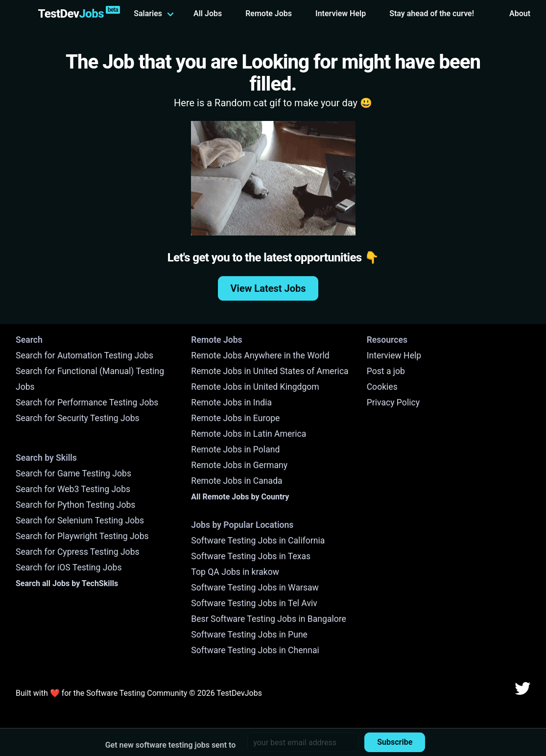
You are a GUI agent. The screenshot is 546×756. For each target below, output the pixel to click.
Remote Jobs (269, 13)
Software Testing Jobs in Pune (249, 635)
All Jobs (208, 13)
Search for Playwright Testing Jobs (82, 536)
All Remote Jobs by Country (240, 497)
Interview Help (341, 13)
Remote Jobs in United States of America (270, 371)
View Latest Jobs (268, 288)
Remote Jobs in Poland (235, 449)
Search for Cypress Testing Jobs (78, 552)
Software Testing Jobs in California (258, 541)
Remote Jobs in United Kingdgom (255, 387)
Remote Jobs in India (231, 402)
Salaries (148, 13)
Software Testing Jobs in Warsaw (255, 588)
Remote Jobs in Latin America (249, 434)
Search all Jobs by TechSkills (67, 583)
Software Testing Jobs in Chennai (255, 650)
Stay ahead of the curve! (432, 13)
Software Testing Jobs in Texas (251, 556)
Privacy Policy (393, 402)
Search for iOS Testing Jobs (69, 567)
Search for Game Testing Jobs (73, 473)
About (520, 13)
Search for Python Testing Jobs (75, 505)
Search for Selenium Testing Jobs (80, 520)
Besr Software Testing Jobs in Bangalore (269, 619)
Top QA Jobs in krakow (235, 572)
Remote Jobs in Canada (237, 481)
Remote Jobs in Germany (239, 465)
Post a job (386, 371)
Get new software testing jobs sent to (171, 745)
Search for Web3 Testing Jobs (73, 489)
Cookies (382, 387)
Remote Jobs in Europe (235, 418)
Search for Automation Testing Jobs (84, 355)
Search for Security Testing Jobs (78, 418)
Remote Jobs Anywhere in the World (260, 355)
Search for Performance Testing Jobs (87, 402)
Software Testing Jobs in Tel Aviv (254, 603)
